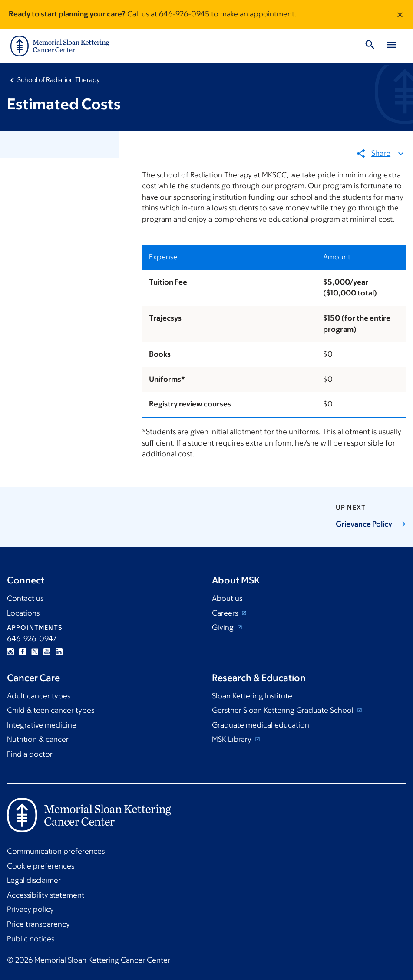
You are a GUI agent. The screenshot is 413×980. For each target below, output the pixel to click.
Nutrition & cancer (38, 739)
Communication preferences (56, 851)
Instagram (10, 652)
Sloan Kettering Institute (252, 696)
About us (227, 598)
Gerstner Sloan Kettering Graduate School (284, 710)
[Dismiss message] (400, 14)
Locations (23, 613)
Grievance (371, 524)
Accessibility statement (46, 895)
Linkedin (59, 652)
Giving (224, 627)
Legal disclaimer (34, 880)
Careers (226, 613)
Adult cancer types (39, 696)
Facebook (23, 652)
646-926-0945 (184, 14)
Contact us (25, 598)
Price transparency (38, 924)
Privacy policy (30, 909)
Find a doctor (30, 754)
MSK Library (233, 739)
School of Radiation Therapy (59, 80)
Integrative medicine (42, 725)
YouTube (47, 652)
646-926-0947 (32, 639)
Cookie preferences (41, 866)
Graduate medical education (261, 725)
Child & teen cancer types (51, 710)
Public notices (31, 939)
